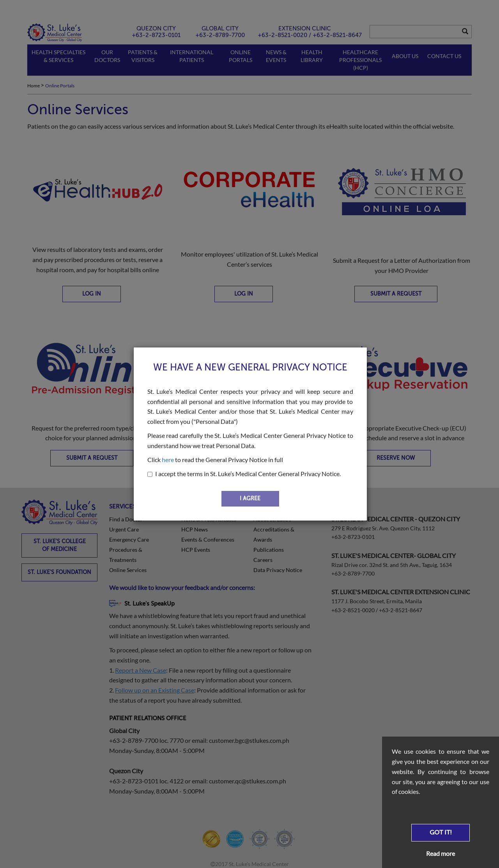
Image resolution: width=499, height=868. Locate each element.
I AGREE (250, 499)
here (168, 460)
